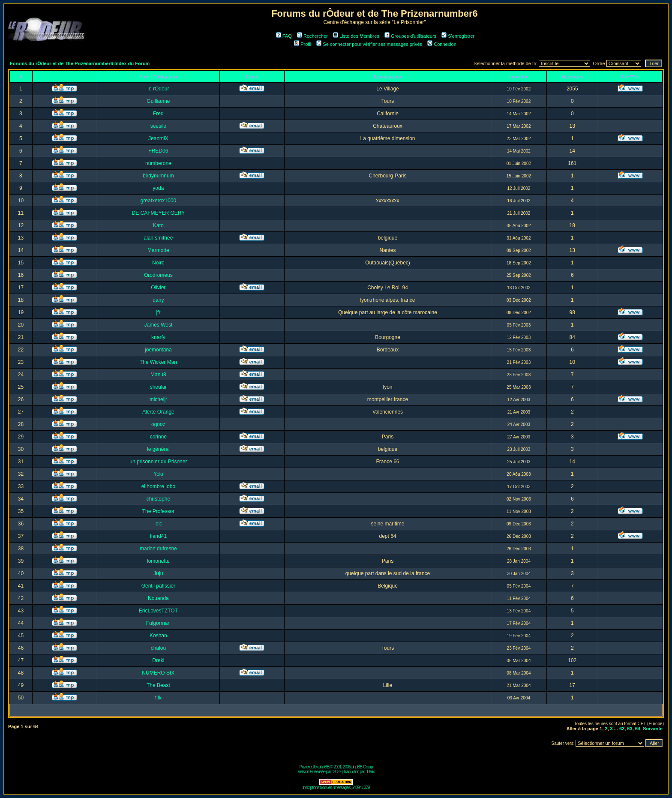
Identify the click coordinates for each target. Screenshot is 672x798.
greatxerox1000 (158, 201)
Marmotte (158, 250)
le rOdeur (158, 89)
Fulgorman (158, 623)
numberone (158, 163)
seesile (158, 126)
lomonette (158, 561)
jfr (158, 312)
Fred (158, 114)
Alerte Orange (158, 412)
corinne (158, 437)
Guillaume (158, 101)
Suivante (653, 729)
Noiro (158, 263)
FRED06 (158, 151)
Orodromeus (158, 275)
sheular (158, 387)
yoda (158, 188)
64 (638, 729)
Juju (158, 573)
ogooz (158, 424)
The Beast (158, 685)
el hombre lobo (158, 486)
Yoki (158, 474)
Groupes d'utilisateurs (410, 36)
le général (158, 449)
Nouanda (158, 598)
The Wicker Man (158, 362)
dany (158, 300)
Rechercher (312, 36)
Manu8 (158, 375)
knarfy (158, 337)
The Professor (158, 511)
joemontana (158, 350)
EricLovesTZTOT (158, 611)
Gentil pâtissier (158, 586)
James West (158, 325)
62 (622, 729)
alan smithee (158, 238)
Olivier (158, 288)
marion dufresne (158, 549)
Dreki (158, 660)
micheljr (158, 399)
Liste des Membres (356, 36)
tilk (158, 698)
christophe (158, 499)
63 (630, 729)
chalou (158, 648)
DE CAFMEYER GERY (158, 213)
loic (158, 524)
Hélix (370, 772)
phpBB (324, 767)
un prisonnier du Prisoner (158, 462)
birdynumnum (158, 176)
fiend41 (158, 536)
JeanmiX (158, 138)
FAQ (284, 36)
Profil (303, 44)
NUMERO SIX (158, 673)
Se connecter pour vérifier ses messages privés (369, 44)
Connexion (442, 44)
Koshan (158, 636)
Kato (158, 225)
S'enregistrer (458, 36)
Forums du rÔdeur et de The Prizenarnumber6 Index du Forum (80, 63)
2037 (337, 772)
